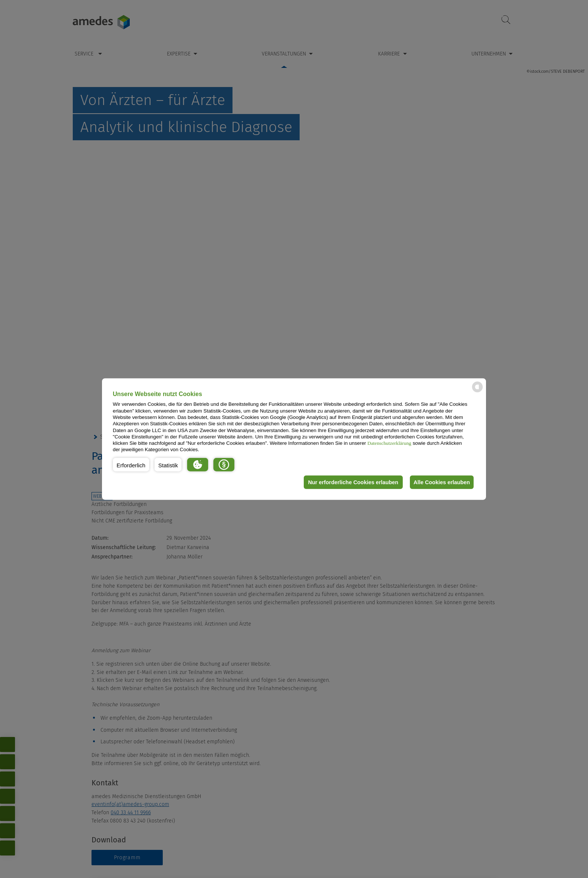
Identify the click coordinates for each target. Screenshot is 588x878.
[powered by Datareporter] (477, 392)
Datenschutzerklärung (389, 443)
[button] (131, 465)
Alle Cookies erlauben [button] (441, 482)
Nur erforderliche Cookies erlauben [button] (352, 482)
